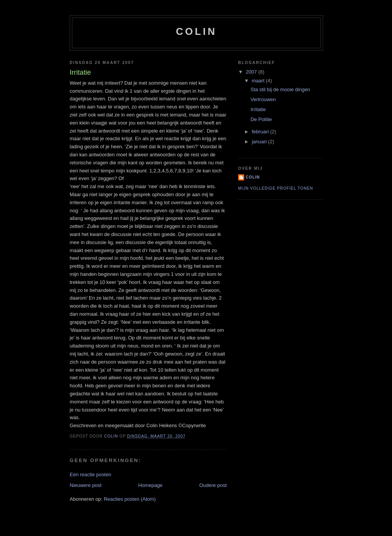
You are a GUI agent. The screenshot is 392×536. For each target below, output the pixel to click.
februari (261, 132)
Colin (197, 31)
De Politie (261, 119)
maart (259, 81)
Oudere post (213, 485)
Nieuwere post (86, 485)
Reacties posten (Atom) (130, 499)
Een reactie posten (90, 475)
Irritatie (258, 109)
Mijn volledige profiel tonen (276, 188)
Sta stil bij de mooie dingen (280, 89)
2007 (252, 72)
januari (260, 142)
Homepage (150, 485)
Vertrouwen (263, 99)
